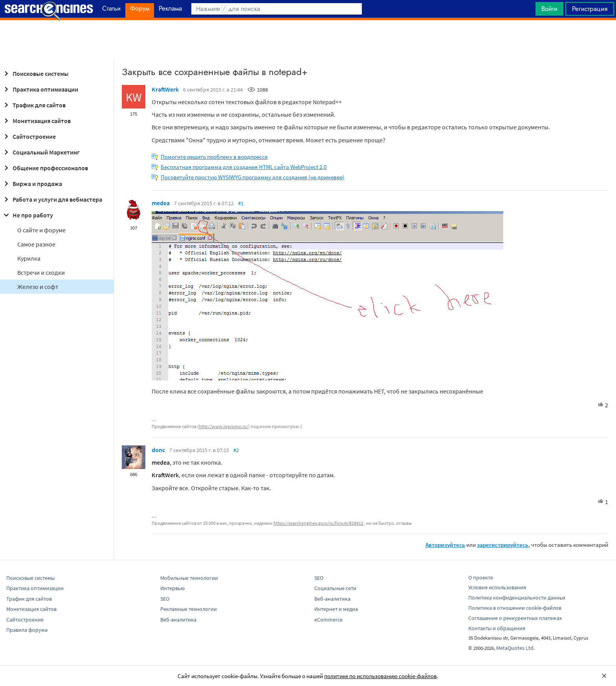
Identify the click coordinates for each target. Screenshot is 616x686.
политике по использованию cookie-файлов (380, 676)
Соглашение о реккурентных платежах (515, 618)
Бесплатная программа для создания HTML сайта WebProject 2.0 (244, 167)
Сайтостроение (29, 136)
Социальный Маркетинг (41, 152)
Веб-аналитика (178, 620)
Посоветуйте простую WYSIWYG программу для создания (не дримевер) (253, 177)
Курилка (29, 258)
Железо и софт (38, 287)
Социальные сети (335, 588)
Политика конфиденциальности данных (517, 598)
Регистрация (590, 9)
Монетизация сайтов (36, 121)
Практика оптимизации (40, 89)
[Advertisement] (308, 40)
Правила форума (27, 630)
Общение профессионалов (45, 168)
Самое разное (36, 244)
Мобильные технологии (189, 578)
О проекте (481, 577)
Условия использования (497, 587)
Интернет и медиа (336, 609)
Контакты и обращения (497, 628)
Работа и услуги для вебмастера (52, 199)
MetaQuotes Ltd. (515, 648)
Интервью (172, 588)
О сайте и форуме (41, 230)
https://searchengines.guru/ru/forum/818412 (318, 523)
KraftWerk (165, 89)
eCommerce (328, 620)
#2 (236, 450)
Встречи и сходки (41, 272)
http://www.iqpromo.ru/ (224, 426)
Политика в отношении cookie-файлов (515, 608)
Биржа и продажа (32, 184)
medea (161, 203)
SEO (165, 599)
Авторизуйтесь (445, 545)
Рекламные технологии (189, 609)
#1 (241, 203)
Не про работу (27, 215)
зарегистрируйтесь (503, 545)
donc (158, 450)
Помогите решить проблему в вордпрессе (214, 157)
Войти (549, 9)
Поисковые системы (35, 74)
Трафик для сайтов (34, 105)
